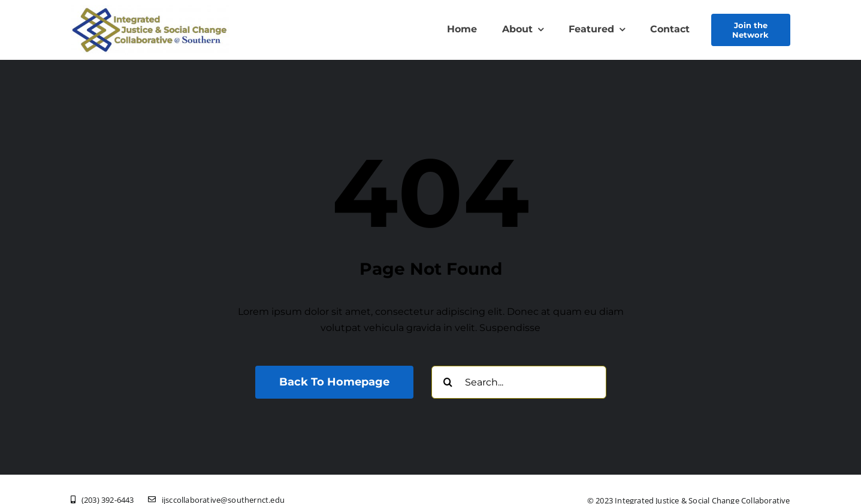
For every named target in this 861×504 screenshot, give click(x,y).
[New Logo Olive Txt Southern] (150, 10)
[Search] (448, 382)
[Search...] (519, 382)
